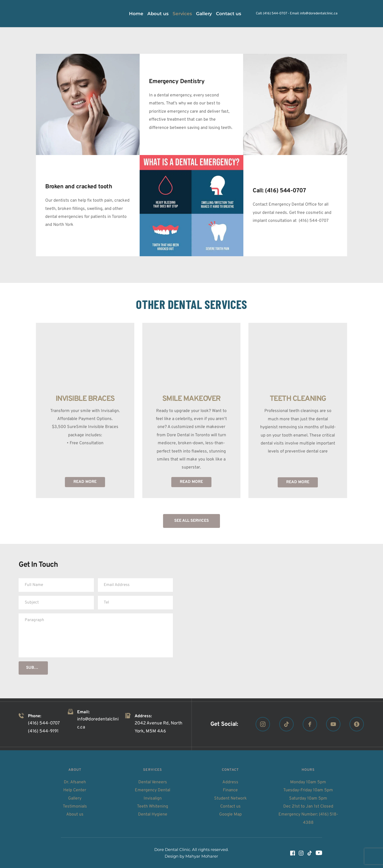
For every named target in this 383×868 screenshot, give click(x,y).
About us (75, 814)
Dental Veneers (153, 782)
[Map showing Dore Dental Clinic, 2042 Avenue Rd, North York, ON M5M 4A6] (287, 621)
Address (230, 782)
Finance (230, 790)
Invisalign (153, 798)
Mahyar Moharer (202, 856)
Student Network (230, 798)
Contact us (230, 806)
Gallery (75, 798)
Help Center (75, 790)
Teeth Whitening (153, 806)
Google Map (230, 814)
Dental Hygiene (153, 814)
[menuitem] (136, 14)
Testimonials (75, 806)
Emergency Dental (153, 790)
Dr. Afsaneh (75, 782)
